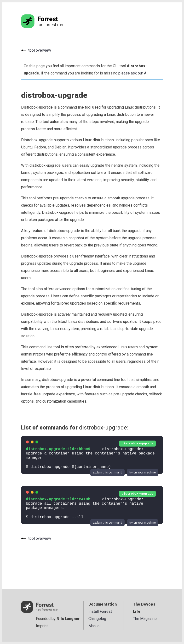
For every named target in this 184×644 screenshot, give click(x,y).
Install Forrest (100, 611)
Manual (94, 626)
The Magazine (145, 619)
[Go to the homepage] (51, 27)
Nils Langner (68, 619)
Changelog (97, 619)
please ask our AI (133, 73)
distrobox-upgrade (137, 444)
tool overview (40, 50)
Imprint (42, 626)
